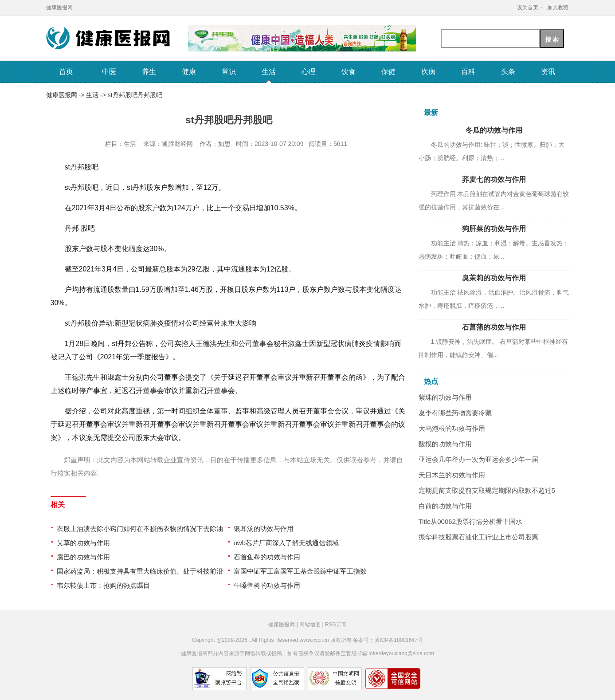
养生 (149, 72)
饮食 (349, 72)
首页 (66, 72)
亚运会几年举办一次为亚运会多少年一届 (478, 459)
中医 (109, 72)
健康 (189, 72)
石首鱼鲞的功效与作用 (267, 557)
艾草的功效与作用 (83, 543)
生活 (269, 72)
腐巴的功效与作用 (83, 557)
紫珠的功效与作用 (445, 397)
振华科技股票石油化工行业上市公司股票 (478, 537)
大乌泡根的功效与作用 (452, 428)
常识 (229, 72)
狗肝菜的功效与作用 (494, 229)
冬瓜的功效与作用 (494, 130)
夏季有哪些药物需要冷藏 (455, 413)
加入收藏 (558, 8)
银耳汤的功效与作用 (264, 529)
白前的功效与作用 (445, 506)
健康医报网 (59, 8)
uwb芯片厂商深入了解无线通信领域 (286, 543)
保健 (388, 72)
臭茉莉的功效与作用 (494, 278)
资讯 (548, 72)
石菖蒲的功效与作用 (494, 327)
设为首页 (528, 8)
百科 (468, 72)
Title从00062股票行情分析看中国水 (471, 521)
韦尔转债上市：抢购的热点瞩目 (103, 585)
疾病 (428, 72)
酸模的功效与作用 (445, 444)
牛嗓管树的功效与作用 (267, 585)
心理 (309, 72)
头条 (508, 72)
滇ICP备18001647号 (398, 640)
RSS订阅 (336, 625)
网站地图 (310, 625)
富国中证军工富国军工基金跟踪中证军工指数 (300, 571)
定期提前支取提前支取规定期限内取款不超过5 (487, 490)
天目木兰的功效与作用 (452, 475)
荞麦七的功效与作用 (494, 179)
